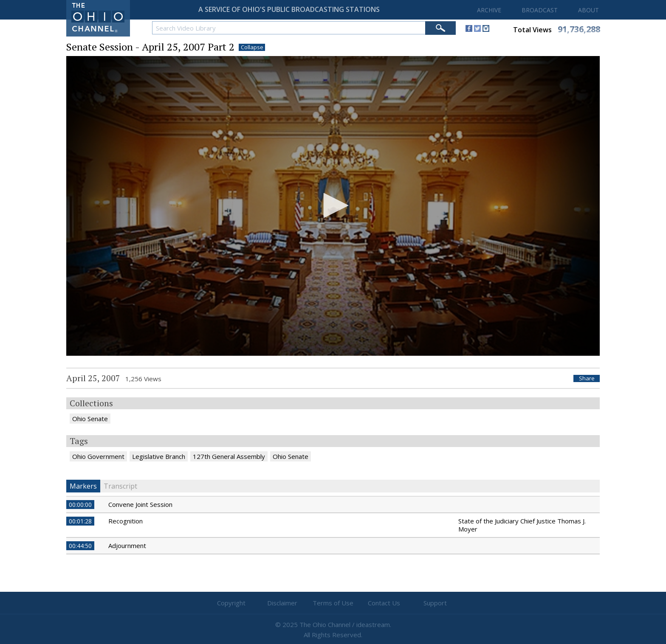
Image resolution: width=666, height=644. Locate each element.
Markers (83, 486)
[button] (333, 205)
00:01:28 (80, 521)
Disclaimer (282, 603)
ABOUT (588, 10)
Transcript (120, 486)
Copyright (231, 603)
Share (587, 378)
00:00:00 (80, 505)
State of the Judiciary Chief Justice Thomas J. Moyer (522, 525)
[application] (333, 206)
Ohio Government (98, 456)
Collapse (252, 47)
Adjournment (127, 546)
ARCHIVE (489, 10)
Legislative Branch (159, 456)
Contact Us (384, 603)
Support (435, 603)
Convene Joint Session (140, 504)
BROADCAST (540, 10)
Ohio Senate (90, 419)
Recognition (126, 521)
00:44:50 (80, 546)
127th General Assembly (229, 456)
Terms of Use (333, 603)
